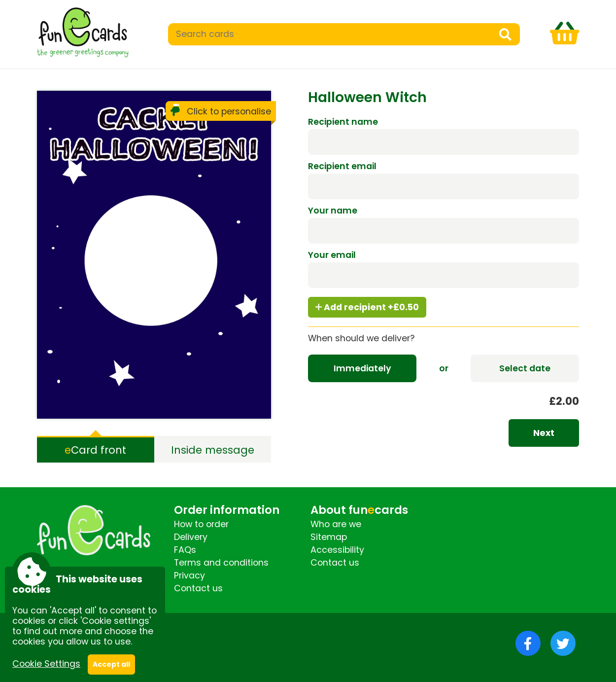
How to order (201, 524)
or (444, 368)
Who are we (336, 524)
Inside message (213, 450)
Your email (332, 255)
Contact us (198, 588)
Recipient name (343, 122)
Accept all (111, 664)
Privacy (189, 575)
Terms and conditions (221, 563)
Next (544, 433)
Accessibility (337, 550)
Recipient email (342, 166)
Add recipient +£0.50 (367, 307)
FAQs (185, 550)
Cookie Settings (46, 664)
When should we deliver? (361, 338)
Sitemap (329, 537)
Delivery (191, 537)
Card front (95, 450)
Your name (333, 211)
